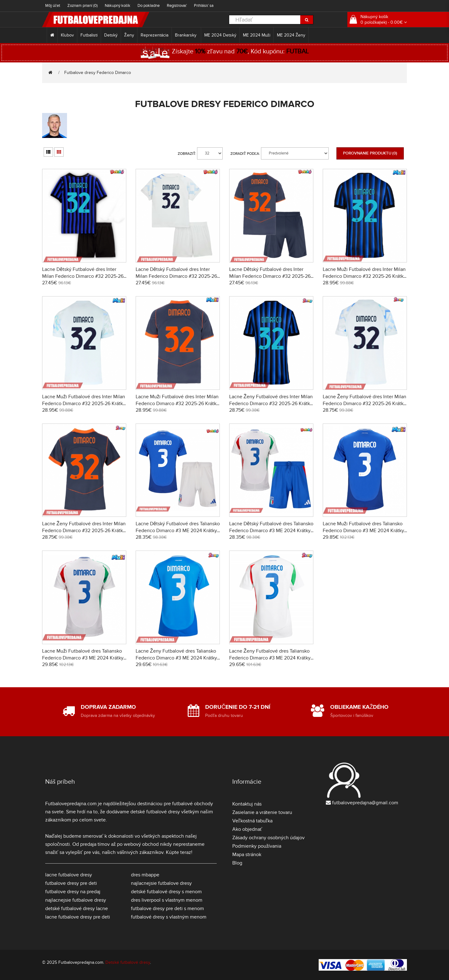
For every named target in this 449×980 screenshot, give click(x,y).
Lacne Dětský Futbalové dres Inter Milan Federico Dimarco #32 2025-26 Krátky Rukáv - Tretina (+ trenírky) (270, 276)
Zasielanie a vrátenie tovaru (262, 812)
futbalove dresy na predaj (73, 892)
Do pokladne (149, 6)
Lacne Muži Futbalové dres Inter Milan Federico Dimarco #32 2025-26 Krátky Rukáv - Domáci (364, 276)
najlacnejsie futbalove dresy (76, 900)
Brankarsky (186, 35)
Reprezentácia (154, 35)
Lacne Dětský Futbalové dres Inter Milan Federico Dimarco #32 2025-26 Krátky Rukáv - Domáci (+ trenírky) (83, 276)
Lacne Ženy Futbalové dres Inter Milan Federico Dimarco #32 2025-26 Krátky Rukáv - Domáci (271, 404)
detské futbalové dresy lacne (77, 909)
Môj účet (53, 6)
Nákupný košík (118, 6)
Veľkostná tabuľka (252, 821)
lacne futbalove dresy (69, 875)
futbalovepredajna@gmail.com (365, 803)
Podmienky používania (257, 846)
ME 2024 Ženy (291, 35)
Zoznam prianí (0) (82, 6)
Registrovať (177, 6)
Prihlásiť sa (204, 6)
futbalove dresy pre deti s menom (167, 909)
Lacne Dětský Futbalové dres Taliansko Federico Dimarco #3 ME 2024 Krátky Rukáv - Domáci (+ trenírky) (178, 531)
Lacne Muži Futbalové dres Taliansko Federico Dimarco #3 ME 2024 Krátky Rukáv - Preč (83, 658)
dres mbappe (145, 875)
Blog (237, 863)
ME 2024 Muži (257, 35)
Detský (111, 35)
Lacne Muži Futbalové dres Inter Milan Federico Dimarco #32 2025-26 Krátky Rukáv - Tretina (177, 404)
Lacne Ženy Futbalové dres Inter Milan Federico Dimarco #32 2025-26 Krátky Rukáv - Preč (365, 404)
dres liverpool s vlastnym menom (167, 900)
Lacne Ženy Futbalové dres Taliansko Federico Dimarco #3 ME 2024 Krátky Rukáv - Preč (270, 658)
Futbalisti (89, 35)
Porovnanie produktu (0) (370, 153)
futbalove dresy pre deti (71, 883)
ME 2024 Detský (220, 35)
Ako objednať (247, 829)
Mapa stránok (247, 855)
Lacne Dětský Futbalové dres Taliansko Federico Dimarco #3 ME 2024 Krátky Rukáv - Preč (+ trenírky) (271, 531)
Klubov (67, 35)
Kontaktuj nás (247, 804)
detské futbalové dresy (155, 812)
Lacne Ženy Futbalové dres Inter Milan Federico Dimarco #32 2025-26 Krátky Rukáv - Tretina (84, 531)
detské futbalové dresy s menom (166, 892)
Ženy (129, 35)
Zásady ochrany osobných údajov (268, 838)
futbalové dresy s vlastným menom (169, 917)
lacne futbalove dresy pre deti (78, 917)
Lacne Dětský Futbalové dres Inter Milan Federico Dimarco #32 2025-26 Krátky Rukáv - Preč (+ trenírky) (176, 276)
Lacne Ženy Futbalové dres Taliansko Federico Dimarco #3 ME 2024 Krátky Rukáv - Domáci (176, 658)
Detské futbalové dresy (128, 962)
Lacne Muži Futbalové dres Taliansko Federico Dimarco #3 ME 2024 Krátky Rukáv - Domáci (363, 531)
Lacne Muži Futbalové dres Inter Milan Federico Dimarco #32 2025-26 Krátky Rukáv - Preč (84, 404)
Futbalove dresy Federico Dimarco (98, 73)
